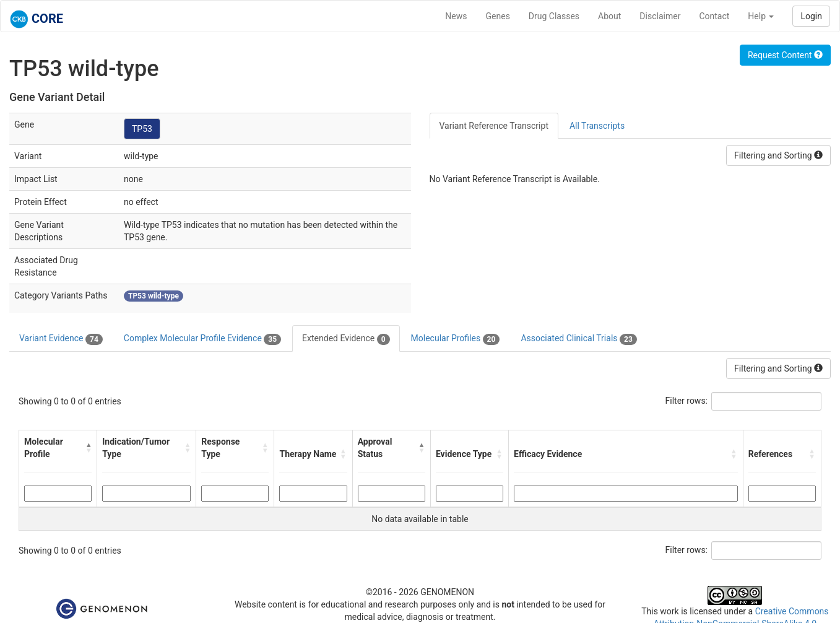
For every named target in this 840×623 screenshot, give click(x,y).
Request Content (785, 55)
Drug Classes (554, 16)
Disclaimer (660, 16)
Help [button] (761, 16)
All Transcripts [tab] (597, 126)
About (609, 16)
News (456, 16)
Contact (714, 16)
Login (811, 16)
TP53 (142, 129)
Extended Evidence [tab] (346, 339)
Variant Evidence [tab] (61, 339)
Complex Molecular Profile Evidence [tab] (202, 339)
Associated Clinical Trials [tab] (578, 339)
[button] (89, 448)
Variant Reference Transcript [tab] (494, 126)
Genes (498, 16)
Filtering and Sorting (778, 155)
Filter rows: (687, 401)
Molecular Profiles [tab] (456, 339)
